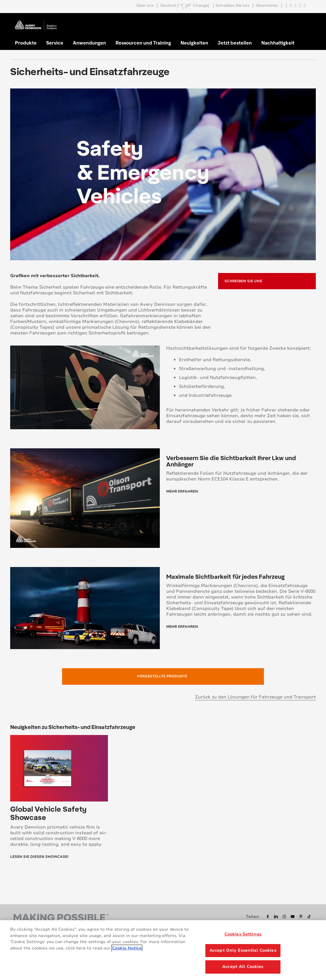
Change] (201, 6)
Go (307, 21)
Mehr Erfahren (182, 491)
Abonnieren (267, 6)
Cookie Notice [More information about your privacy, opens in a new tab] (127, 948)
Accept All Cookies (243, 967)
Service (55, 43)
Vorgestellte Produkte (162, 676)
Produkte (26, 43)
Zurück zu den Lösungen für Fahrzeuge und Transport (255, 697)
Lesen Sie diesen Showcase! (39, 857)
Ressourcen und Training (143, 43)
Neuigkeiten (194, 43)
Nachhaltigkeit (278, 43)
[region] (163, 950)
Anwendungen (89, 43)
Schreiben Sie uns (233, 6)
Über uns (145, 6)
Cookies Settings (243, 934)
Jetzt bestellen (235, 43)
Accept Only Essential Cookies (243, 950)
